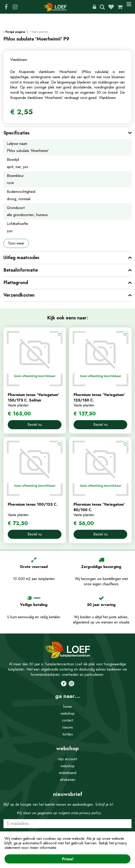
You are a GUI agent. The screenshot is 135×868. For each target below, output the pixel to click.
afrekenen (68, 780)
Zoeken (102, 7)
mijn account (67, 759)
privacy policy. (90, 813)
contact (67, 720)
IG (15, 7)
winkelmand (67, 773)
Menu (129, 7)
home (67, 707)
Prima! (68, 859)
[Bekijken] (120, 7)
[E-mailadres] (67, 824)
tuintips (68, 734)
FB (6, 7)
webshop (68, 713)
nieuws (68, 727)
